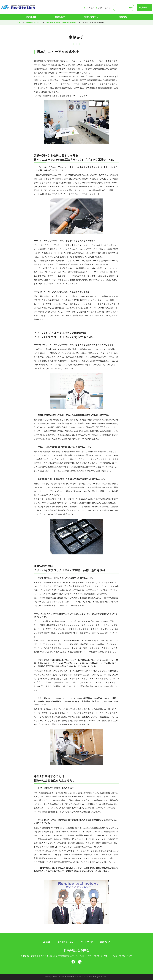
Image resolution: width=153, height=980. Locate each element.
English (47, 942)
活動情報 (123, 17)
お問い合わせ (104, 8)
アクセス (90, 8)
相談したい (60, 17)
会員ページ (144, 7)
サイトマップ (87, 942)
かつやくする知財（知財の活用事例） (62, 23)
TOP (19, 23)
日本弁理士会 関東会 (76, 950)
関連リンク (105, 942)
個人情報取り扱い (66, 942)
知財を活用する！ (92, 17)
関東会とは (31, 17)
